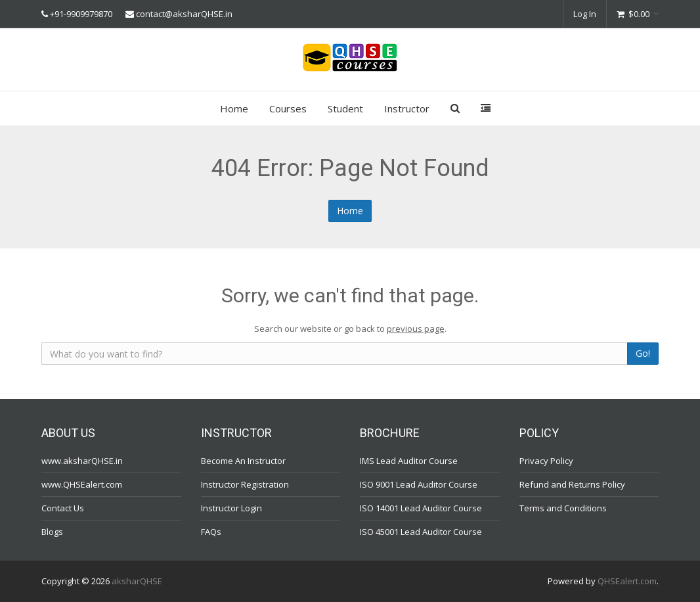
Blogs (52, 532)
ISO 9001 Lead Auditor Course (419, 484)
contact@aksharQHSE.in (184, 14)
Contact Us (63, 508)
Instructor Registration (245, 484)
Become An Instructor (243, 461)
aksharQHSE (137, 581)
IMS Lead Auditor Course (409, 461)
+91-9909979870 (81, 14)
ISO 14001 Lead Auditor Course (421, 508)
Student (345, 108)
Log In (585, 14)
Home (234, 108)
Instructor (407, 108)
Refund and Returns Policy (572, 484)
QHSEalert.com (627, 581)
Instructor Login (231, 508)
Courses (288, 108)
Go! (643, 353)
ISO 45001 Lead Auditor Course (421, 532)
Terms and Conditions (563, 508)
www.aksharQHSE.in (82, 461)
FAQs (211, 532)
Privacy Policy (546, 461)
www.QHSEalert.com (82, 484)
